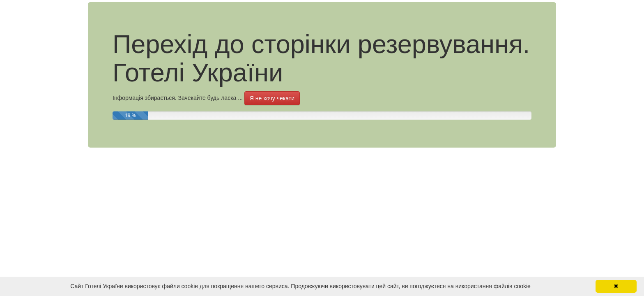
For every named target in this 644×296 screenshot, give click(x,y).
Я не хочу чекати (272, 98)
